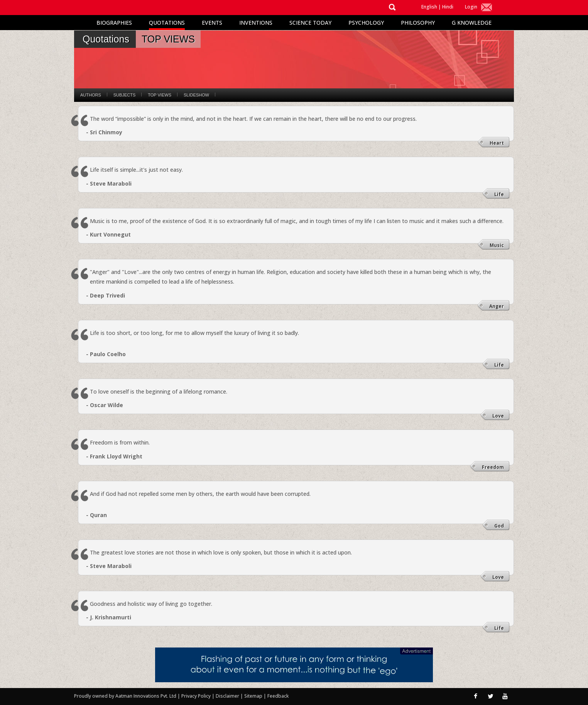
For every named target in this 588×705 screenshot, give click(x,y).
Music (497, 245)
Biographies (114, 23)
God (499, 526)
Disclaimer (227, 696)
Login (471, 7)
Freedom (493, 467)
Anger (497, 306)
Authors (91, 95)
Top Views (160, 95)
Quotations (167, 23)
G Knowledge (472, 23)
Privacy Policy (197, 696)
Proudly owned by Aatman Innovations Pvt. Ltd (125, 696)
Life (499, 194)
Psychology (366, 23)
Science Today (310, 23)
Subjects (124, 95)
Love (498, 416)
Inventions (256, 23)
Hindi (448, 7)
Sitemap (254, 696)
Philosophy (418, 23)
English (429, 7)
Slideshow (196, 95)
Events (212, 23)
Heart (497, 143)
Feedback (278, 696)
